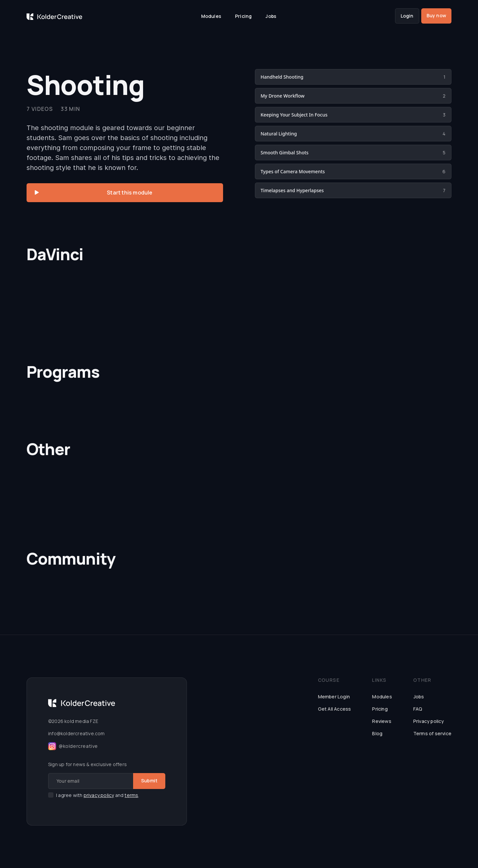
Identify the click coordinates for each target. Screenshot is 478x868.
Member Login (334, 697)
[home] (54, 16)
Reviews (382, 721)
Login (407, 16)
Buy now (436, 15)
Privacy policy (429, 721)
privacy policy (99, 795)
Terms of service (432, 733)
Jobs (271, 16)
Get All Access (335, 709)
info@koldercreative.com (77, 733)
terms (131, 795)
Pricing (243, 16)
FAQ (418, 709)
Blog (377, 733)
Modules (211, 16)
